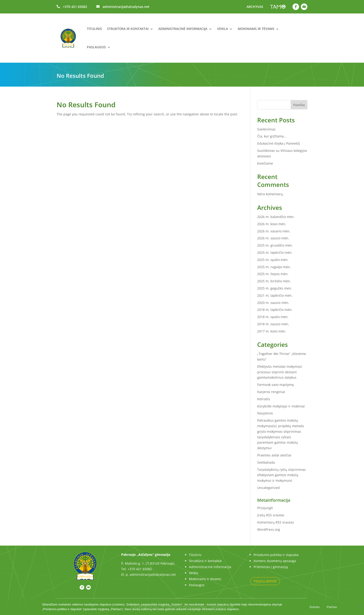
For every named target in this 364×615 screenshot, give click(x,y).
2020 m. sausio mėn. (273, 303)
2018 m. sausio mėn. (273, 324)
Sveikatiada (266, 462)
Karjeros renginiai (271, 392)
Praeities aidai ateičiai (274, 455)
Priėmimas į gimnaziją (271, 567)
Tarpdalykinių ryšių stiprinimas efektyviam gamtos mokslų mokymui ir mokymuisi (281, 475)
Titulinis (94, 29)
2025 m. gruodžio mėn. (275, 245)
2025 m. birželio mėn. (274, 281)
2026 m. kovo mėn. (272, 224)
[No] (358, 607)
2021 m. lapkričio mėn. (275, 295)
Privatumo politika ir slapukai (276, 555)
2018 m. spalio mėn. (273, 317)
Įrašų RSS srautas (271, 515)
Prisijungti (265, 508)
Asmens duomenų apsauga (275, 561)
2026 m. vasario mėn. (274, 231)
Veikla (223, 29)
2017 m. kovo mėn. (272, 331)
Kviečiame (265, 163)
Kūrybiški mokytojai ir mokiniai (281, 406)
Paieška (299, 105)
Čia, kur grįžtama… (272, 136)
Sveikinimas (266, 129)
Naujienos (265, 413)
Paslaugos (96, 47)
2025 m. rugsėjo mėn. (274, 267)
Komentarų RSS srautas (276, 522)
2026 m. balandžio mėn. (276, 217)
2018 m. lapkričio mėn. (275, 310)
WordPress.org (269, 529)
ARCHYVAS (255, 7)
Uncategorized (268, 488)
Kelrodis (264, 399)
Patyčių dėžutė (265, 581)
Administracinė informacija (183, 29)
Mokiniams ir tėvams (256, 29)
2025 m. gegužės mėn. (275, 288)
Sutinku (314, 607)
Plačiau (332, 607)
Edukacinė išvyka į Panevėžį (279, 143)
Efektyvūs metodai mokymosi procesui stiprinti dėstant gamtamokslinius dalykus (280, 372)
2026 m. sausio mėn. (273, 238)
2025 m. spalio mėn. (273, 260)
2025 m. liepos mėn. (273, 274)
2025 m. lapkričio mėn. (275, 252)
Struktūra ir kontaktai (128, 29)
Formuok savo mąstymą (275, 385)
